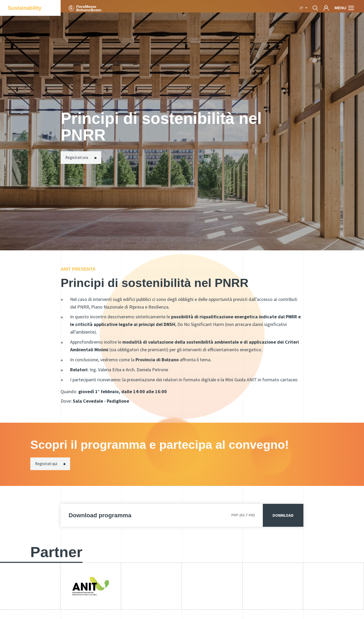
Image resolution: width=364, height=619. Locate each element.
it (302, 8)
